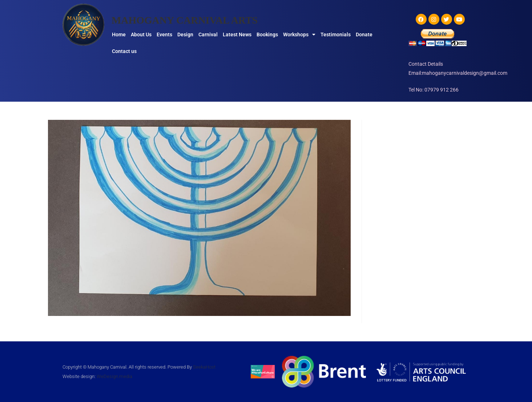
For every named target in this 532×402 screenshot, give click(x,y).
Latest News (237, 34)
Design (185, 34)
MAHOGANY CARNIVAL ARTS (190, 20)
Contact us (124, 51)
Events (164, 34)
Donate (364, 34)
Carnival (208, 34)
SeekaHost (204, 367)
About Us (141, 34)
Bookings (267, 34)
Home (119, 34)
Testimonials (336, 34)
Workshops (299, 34)
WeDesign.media (114, 376)
